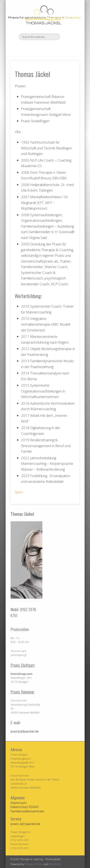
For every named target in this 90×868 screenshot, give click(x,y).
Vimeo (49, 47)
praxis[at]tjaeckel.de (25, 731)
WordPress (55, 864)
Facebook (40, 47)
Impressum (18, 803)
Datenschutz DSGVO (25, 807)
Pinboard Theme (34, 864)
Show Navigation (69, 37)
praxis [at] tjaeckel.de (25, 824)
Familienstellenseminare (27, 811)
